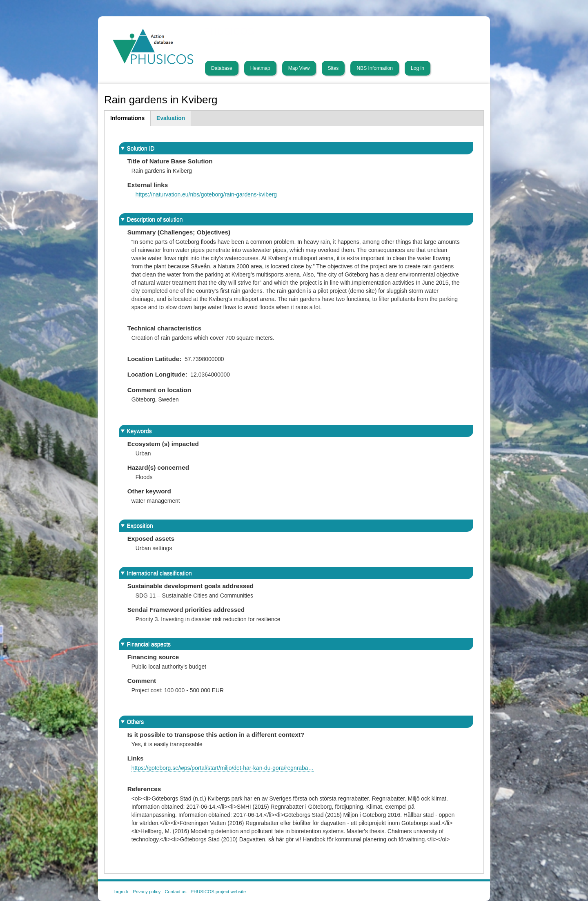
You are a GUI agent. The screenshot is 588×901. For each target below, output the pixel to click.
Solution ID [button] (141, 148)
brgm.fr (121, 892)
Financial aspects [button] (149, 644)
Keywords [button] (139, 431)
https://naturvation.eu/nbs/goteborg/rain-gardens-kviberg (206, 194)
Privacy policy (147, 892)
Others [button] (136, 722)
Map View (299, 68)
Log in (418, 68)
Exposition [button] (140, 526)
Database (222, 68)
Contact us (175, 892)
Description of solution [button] (155, 219)
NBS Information (375, 68)
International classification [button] (159, 573)
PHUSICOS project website (218, 892)
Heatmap (260, 68)
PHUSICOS (229, 31)
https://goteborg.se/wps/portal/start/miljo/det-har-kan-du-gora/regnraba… (223, 768)
